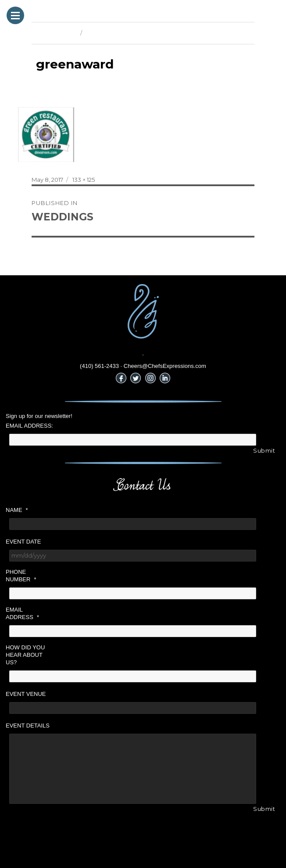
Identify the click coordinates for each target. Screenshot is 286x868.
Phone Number (21, 576)
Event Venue (26, 694)
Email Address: (29, 426)
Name (17, 510)
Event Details (28, 726)
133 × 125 (84, 180)
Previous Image (54, 33)
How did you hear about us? (25, 655)
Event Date (23, 542)
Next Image (102, 33)
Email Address (22, 613)
